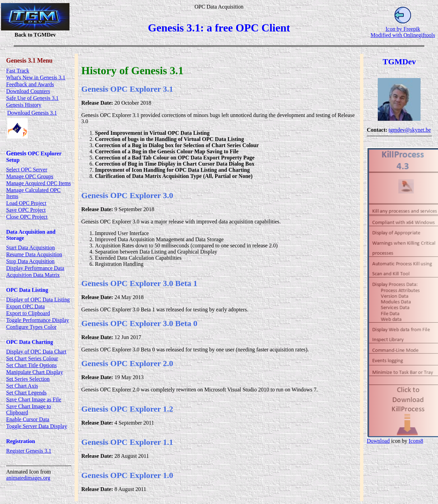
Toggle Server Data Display (37, 426)
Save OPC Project (26, 210)
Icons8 (416, 441)
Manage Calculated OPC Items (33, 193)
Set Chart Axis (22, 386)
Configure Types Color (31, 327)
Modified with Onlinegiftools (403, 35)
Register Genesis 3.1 (29, 451)
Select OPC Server (27, 170)
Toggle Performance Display (38, 320)
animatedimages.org (28, 478)
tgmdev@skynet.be (410, 130)
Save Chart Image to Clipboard (29, 409)
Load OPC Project (26, 203)
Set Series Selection (28, 379)
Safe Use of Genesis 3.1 (32, 98)
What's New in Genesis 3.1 (36, 77)
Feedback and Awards (30, 84)
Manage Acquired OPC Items (38, 183)
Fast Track (18, 71)
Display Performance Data (35, 268)
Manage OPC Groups (30, 176)
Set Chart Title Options (31, 365)
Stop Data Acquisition (30, 261)
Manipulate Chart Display (35, 372)
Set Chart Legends (26, 393)
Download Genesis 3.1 (32, 113)
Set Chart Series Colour (32, 358)
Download (378, 441)
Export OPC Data (25, 306)
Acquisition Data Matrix (33, 275)
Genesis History (24, 105)
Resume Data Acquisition (34, 254)
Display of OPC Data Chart (36, 352)
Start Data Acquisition (30, 248)
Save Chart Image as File (34, 399)
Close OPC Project (27, 217)
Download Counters (28, 91)
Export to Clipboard (28, 313)
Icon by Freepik (403, 29)
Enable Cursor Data (28, 419)
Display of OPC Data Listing (38, 300)
